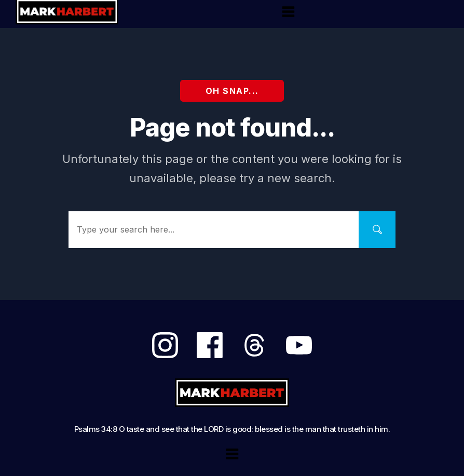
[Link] (165, 345)
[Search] (377, 230)
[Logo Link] (232, 393)
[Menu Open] (289, 12)
